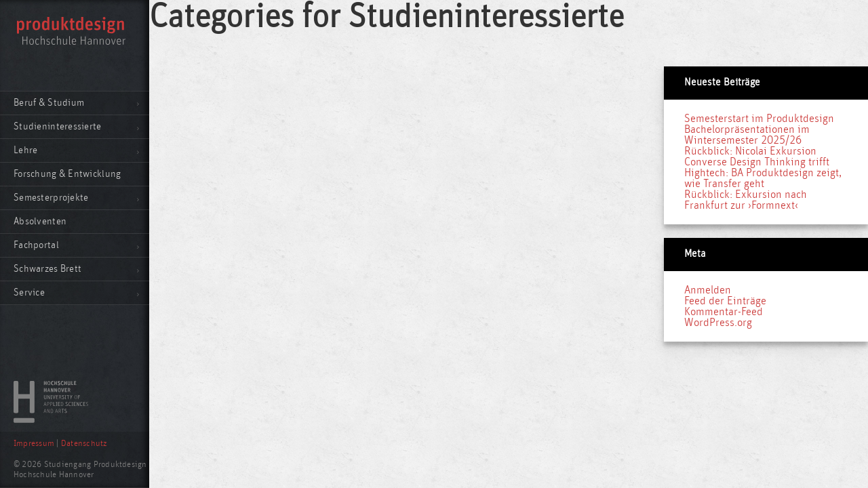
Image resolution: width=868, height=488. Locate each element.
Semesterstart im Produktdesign (759, 119)
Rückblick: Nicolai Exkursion (750, 151)
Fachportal (36, 245)
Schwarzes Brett (47, 269)
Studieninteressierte (58, 126)
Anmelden (708, 290)
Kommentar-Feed (724, 312)
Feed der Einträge (725, 301)
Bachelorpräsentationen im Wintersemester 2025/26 (747, 135)
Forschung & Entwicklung (67, 174)
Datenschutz (84, 444)
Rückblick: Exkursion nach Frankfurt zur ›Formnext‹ (746, 200)
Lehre (25, 150)
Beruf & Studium (49, 103)
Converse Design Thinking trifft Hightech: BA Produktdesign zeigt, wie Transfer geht (763, 173)
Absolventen (40, 221)
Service (29, 292)
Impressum (34, 444)
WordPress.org (718, 323)
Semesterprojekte (51, 198)
